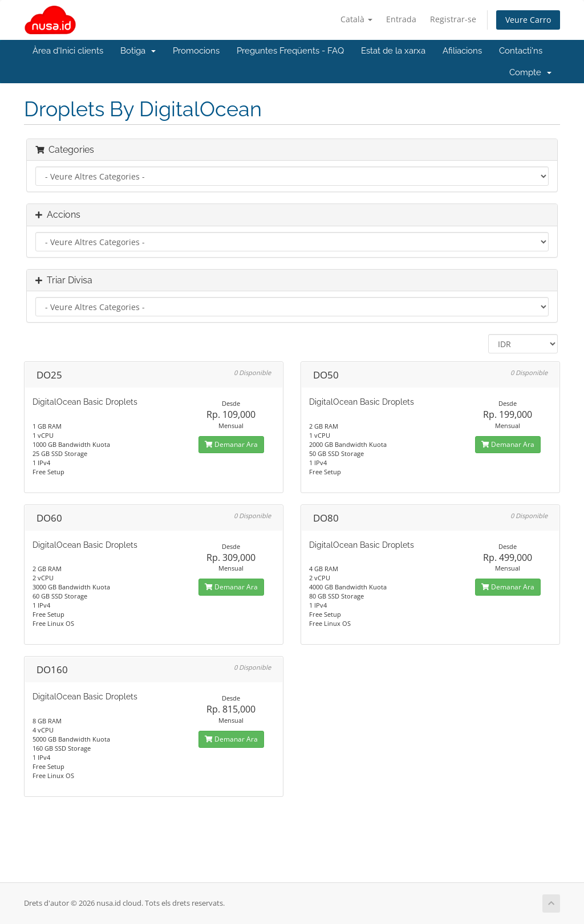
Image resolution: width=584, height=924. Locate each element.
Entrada (401, 19)
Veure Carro (528, 20)
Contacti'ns (521, 51)
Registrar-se (453, 19)
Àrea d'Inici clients (68, 51)
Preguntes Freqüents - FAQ (290, 51)
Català (356, 19)
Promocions (196, 51)
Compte (530, 72)
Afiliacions (462, 51)
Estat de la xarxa (393, 51)
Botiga (138, 51)
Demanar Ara (231, 444)
